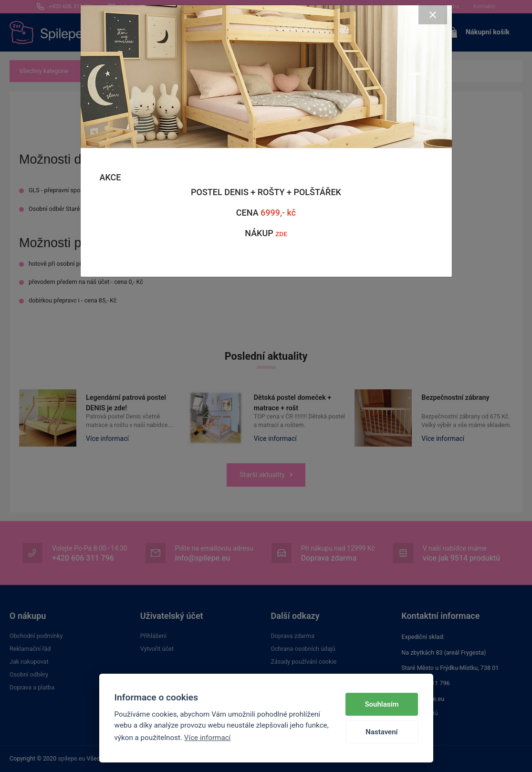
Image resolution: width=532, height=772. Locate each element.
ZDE (281, 234)
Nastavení (381, 732)
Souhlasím (381, 704)
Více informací (208, 738)
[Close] (433, 15)
